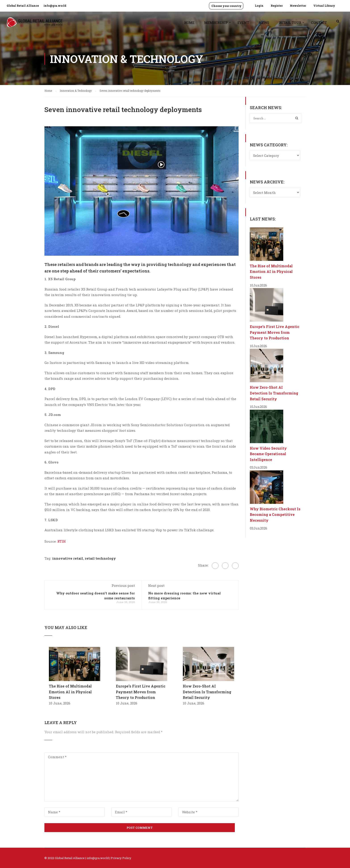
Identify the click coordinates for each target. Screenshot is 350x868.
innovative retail (68, 558)
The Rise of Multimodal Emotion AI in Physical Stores (70, 692)
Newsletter (298, 6)
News (264, 23)
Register (277, 6)
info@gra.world (55, 6)
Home (189, 23)
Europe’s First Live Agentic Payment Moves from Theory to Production (141, 692)
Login (259, 6)
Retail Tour (290, 23)
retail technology (100, 558)
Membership (216, 23)
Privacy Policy (121, 858)
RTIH (61, 541)
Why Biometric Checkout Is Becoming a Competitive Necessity (275, 515)
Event (243, 23)
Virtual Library (324, 6)
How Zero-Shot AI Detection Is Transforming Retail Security (207, 692)
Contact (319, 23)
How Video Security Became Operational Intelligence (268, 454)
